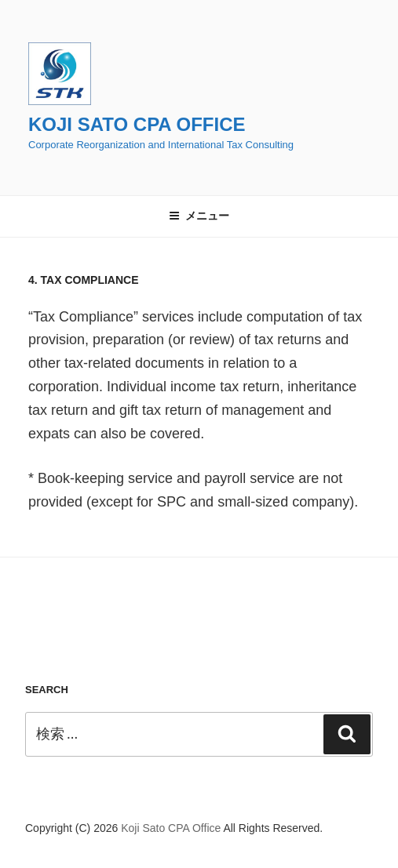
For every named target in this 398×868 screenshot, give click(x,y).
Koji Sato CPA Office (137, 124)
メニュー (199, 216)
